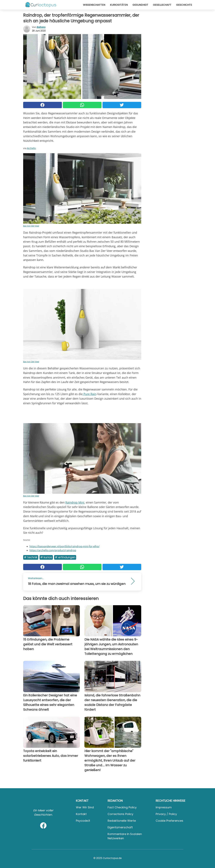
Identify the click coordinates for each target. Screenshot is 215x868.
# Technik (31, 557)
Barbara (41, 27)
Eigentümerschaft (120, 827)
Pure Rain (89, 394)
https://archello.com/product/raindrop (53, 550)
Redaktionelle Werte (122, 821)
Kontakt (81, 814)
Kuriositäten (119, 5)
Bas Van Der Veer (31, 226)
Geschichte (184, 5)
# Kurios (46, 557)
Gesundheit (140, 5)
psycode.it (83, 821)
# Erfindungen (65, 557)
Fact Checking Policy (122, 807)
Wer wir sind (85, 807)
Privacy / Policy (166, 814)
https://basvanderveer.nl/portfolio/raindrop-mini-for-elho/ (64, 546)
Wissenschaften (94, 5)
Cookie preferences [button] (169, 821)
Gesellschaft (162, 5)
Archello (31, 148)
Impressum (164, 807)
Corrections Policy (120, 814)
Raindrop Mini (75, 502)
